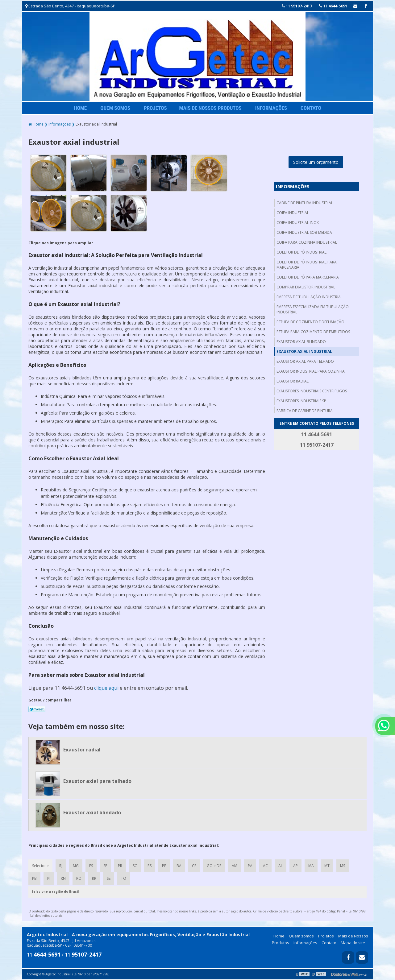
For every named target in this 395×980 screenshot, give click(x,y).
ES (91, 866)
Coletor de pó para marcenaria (308, 277)
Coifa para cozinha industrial (307, 242)
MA (311, 866)
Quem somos (115, 108)
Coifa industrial (293, 213)
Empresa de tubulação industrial (310, 297)
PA (250, 866)
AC (265, 866)
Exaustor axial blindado (301, 342)
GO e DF (214, 866)
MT (327, 866)
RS (150, 866)
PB (34, 878)
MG (76, 866)
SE (109, 878)
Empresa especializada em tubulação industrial (313, 309)
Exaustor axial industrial (304, 351)
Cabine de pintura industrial (305, 203)
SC (135, 866)
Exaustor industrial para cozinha (311, 371)
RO (79, 878)
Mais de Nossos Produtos (210, 108)
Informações (271, 108)
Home (80, 108)
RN (63, 878)
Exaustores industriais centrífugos (312, 391)
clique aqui (106, 688)
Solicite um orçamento (316, 162)
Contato (311, 108)
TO (124, 878)
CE (194, 866)
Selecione (40, 866)
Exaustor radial (293, 381)
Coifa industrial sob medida (304, 232)
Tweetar (37, 709)
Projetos (155, 108)
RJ (61, 866)
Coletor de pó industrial (301, 252)
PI (49, 878)
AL (281, 866)
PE (164, 866)
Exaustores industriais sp (301, 401)
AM (235, 866)
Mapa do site (353, 943)
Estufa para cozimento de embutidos (313, 332)
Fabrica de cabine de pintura (305, 411)
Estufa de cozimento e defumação (310, 322)
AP (295, 866)
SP (105, 866)
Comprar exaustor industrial (306, 287)
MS (343, 866)
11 (297, 6)
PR (120, 866)
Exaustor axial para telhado (305, 361)
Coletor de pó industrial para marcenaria (307, 265)
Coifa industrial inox (298, 223)
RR (94, 878)
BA (179, 866)
